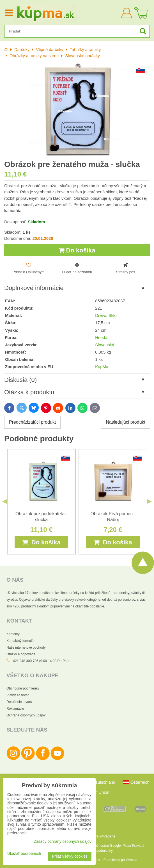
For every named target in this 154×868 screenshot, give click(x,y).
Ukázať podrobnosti (24, 854)
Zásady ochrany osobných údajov (63, 842)
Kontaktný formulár (21, 641)
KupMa (102, 367)
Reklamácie (15, 709)
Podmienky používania (120, 860)
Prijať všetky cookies (70, 856)
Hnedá (101, 338)
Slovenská (105, 345)
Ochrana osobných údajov (26, 715)
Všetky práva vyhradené (97, 836)
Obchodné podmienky (23, 688)
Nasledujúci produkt (126, 422)
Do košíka (77, 250)
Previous (4, 502)
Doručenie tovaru (19, 702)
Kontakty (13, 634)
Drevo (101, 315)
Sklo (113, 315)
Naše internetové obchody (26, 647)
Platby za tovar (18, 695)
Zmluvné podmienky (97, 851)
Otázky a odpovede (21, 654)
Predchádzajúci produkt (32, 422)
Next (150, 502)
